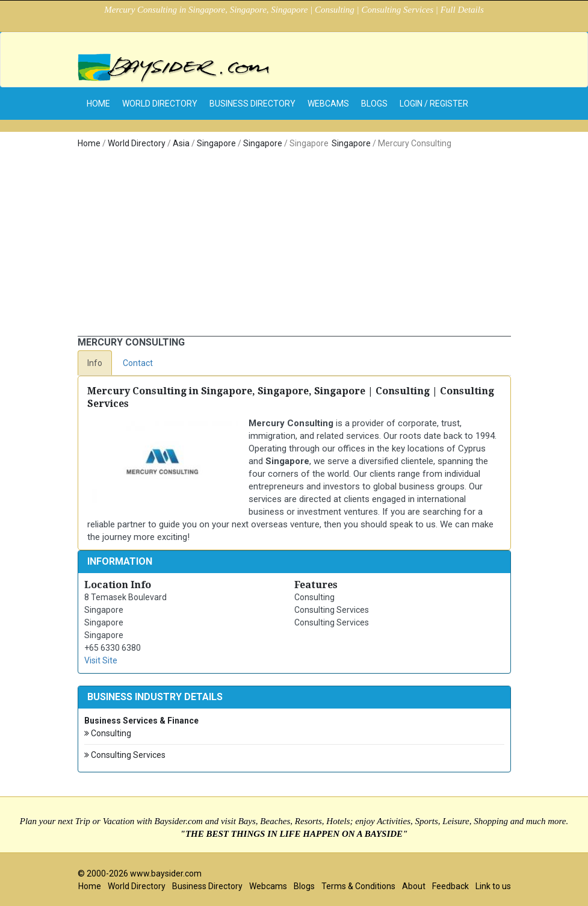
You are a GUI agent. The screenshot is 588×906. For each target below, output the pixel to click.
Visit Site (101, 660)
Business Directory (252, 104)
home (98, 104)
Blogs (374, 104)
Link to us (493, 886)
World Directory (160, 104)
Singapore (216, 143)
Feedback (450, 886)
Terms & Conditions (358, 886)
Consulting (108, 734)
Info (95, 363)
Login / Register (434, 104)
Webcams (328, 104)
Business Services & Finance (141, 721)
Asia (181, 143)
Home (89, 143)
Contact (138, 363)
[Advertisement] (294, 246)
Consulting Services (125, 755)
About (414, 886)
